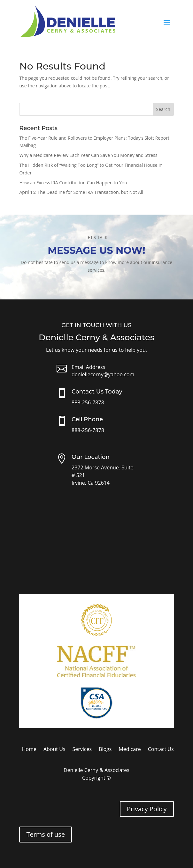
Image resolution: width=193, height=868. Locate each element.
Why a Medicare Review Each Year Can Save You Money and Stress (88, 155)
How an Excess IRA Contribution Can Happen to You (73, 183)
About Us (54, 750)
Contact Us (161, 750)
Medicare (130, 750)
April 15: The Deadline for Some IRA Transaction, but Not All (81, 192)
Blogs (105, 750)
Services (82, 750)
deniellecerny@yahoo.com (103, 374)
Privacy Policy (147, 809)
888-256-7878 (88, 402)
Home (29, 750)
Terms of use (46, 834)
